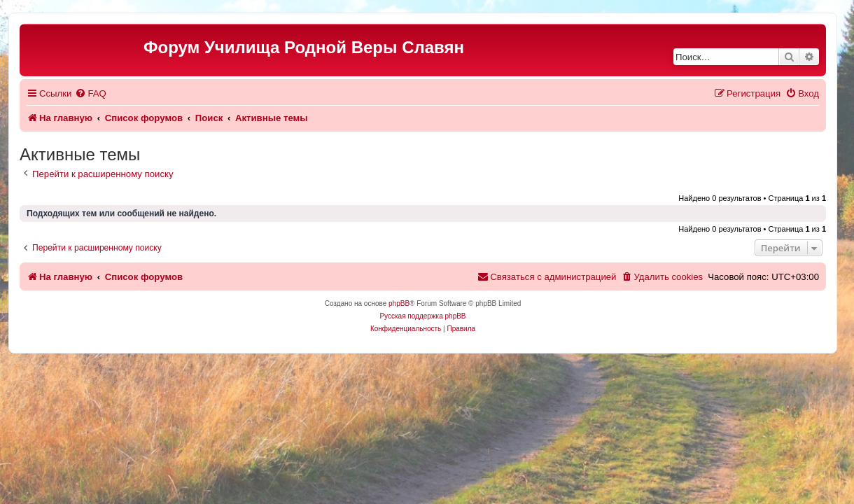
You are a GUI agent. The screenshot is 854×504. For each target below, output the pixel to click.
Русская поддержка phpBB (422, 316)
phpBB (399, 303)
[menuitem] (90, 93)
